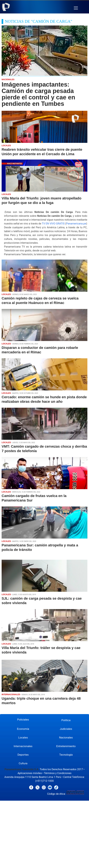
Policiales (23, 720)
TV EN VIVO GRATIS (53, 224)
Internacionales (23, 746)
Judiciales (66, 729)
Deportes (23, 755)
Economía (23, 729)
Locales (23, 737)
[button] (76, 8)
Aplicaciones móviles (30, 773)
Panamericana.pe (76, 224)
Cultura (23, 763)
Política (66, 720)
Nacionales (66, 737)
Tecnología (66, 755)
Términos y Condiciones (58, 773)
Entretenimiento (66, 746)
